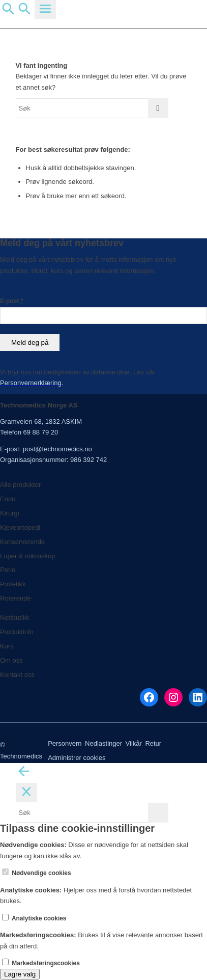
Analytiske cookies (34, 918)
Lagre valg (20, 974)
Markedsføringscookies (41, 963)
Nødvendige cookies (37, 873)
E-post (11, 301)
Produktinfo (17, 632)
